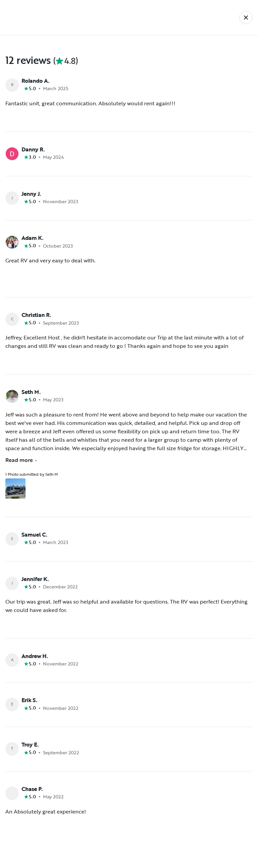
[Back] (246, 17)
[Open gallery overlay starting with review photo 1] (15, 489)
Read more (21, 460)
